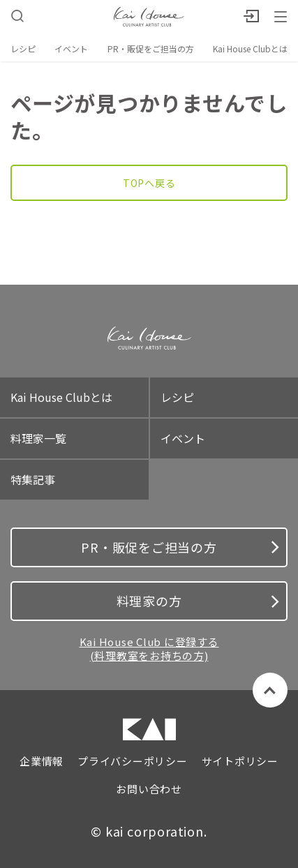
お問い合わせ (149, 789)
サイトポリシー (240, 761)
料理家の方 (198, 601)
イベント (71, 48)
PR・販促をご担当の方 (151, 48)
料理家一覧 (38, 438)
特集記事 (33, 479)
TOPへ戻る (149, 183)
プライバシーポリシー (133, 761)
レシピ (23, 48)
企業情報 (42, 761)
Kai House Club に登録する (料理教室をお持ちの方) (149, 649)
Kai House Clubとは (250, 48)
